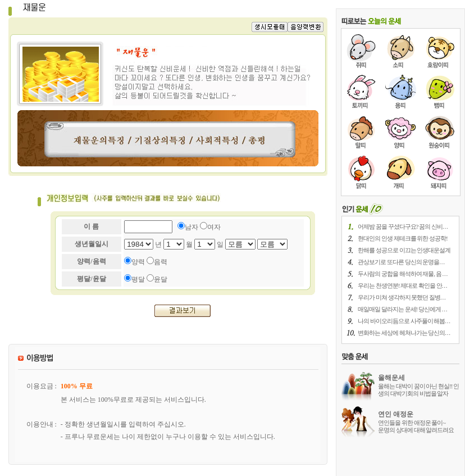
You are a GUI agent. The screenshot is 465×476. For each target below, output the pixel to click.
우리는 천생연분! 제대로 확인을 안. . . (402, 285)
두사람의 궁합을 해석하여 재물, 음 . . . (402, 274)
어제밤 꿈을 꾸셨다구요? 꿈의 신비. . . (403, 226)
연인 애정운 (396, 414)
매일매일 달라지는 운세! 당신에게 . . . (402, 309)
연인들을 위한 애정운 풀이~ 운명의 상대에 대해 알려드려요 (416, 426)
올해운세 (391, 378)
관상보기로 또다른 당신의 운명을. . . (401, 262)
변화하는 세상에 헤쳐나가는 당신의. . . (404, 333)
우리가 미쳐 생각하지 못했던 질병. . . (402, 297)
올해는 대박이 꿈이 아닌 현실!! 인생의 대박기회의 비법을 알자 (418, 390)
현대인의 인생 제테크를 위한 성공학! (403, 238)
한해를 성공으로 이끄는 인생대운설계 (404, 250)
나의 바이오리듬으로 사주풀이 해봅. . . (404, 321)
